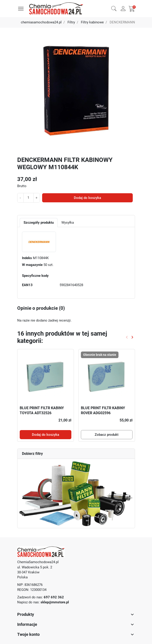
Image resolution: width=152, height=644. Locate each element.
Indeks (27, 258)
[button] (114, 8)
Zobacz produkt (107, 435)
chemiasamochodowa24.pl (41, 22)
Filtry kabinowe (92, 22)
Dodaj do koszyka (87, 198)
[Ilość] (28, 198)
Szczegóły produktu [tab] (39, 223)
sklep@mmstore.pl (55, 602)
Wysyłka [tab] (68, 223)
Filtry (71, 22)
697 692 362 (54, 597)
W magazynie (32, 265)
